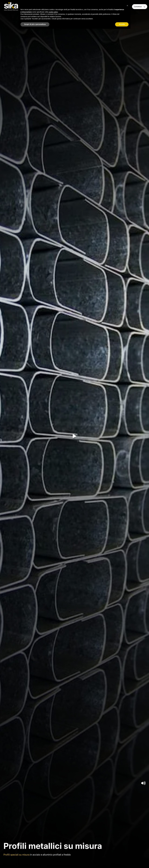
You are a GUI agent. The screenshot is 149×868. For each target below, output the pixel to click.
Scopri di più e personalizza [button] (35, 24)
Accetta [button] (122, 24)
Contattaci (140, 7)
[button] (127, 6)
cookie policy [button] (53, 12)
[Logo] (11, 6)
